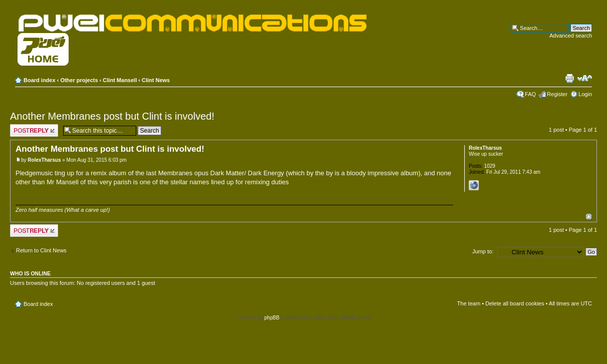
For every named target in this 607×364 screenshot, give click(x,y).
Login (585, 94)
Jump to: (483, 251)
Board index (40, 80)
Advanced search (571, 36)
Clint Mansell (120, 80)
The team (469, 303)
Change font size (585, 78)
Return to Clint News (41, 250)
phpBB (272, 318)
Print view (569, 78)
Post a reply (34, 130)
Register (557, 94)
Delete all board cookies (515, 303)
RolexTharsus (44, 160)
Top (589, 217)
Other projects (79, 80)
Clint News (156, 80)
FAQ (530, 94)
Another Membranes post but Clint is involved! (112, 116)
